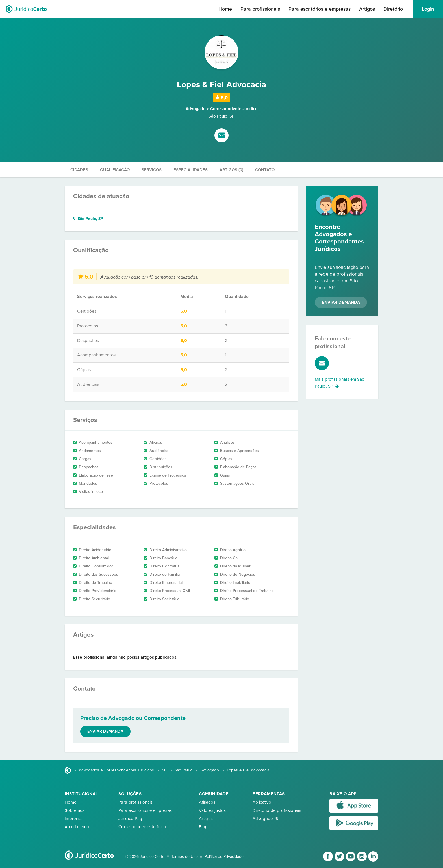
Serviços (152, 170)
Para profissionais (260, 9)
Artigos (367, 9)
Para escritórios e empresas (320, 9)
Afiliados (207, 802)
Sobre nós (75, 810)
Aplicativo (262, 802)
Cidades (79, 170)
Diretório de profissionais (277, 810)
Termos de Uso (184, 857)
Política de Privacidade (224, 857)
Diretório (393, 9)
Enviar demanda (105, 731)
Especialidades (191, 170)
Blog (203, 827)
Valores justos (212, 810)
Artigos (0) (231, 170)
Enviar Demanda (341, 302)
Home (225, 9)
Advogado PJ (265, 819)
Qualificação (115, 170)
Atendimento (77, 827)
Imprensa (74, 819)
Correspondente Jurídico (142, 827)
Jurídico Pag (130, 819)
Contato (265, 170)
